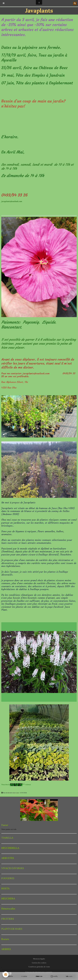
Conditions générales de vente (39, 967)
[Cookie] (6, 975)
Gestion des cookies (39, 963)
